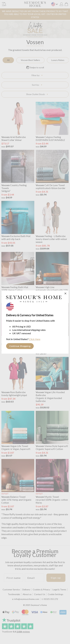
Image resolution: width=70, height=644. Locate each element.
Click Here (35, 339)
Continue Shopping (20, 346)
